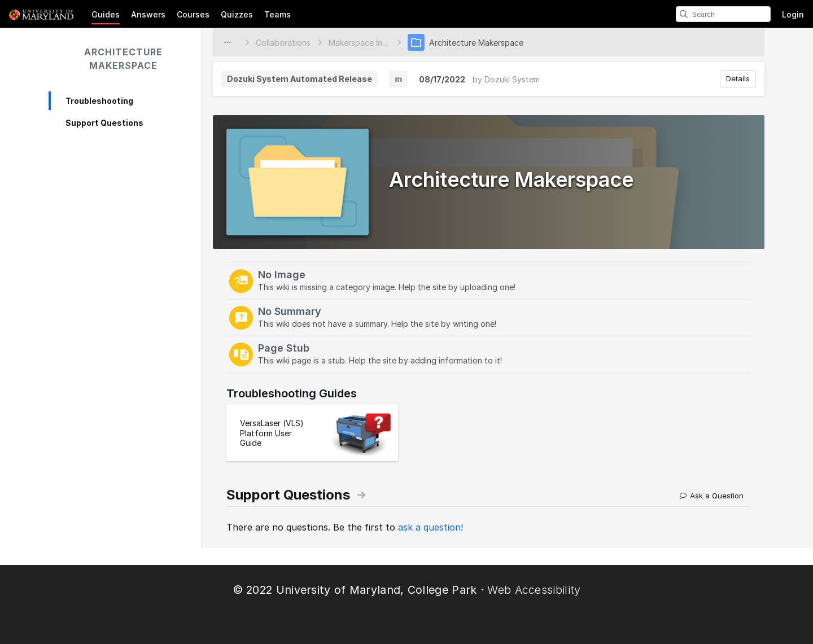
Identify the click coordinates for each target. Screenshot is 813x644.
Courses (193, 14)
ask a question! (430, 527)
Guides (106, 14)
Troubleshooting (99, 101)
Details (738, 78)
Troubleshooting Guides (292, 393)
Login (793, 14)
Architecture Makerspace (123, 59)
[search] (684, 14)
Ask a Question (712, 496)
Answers (148, 14)
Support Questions (104, 123)
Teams (277, 14)
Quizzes (237, 14)
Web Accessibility (534, 590)
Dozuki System (512, 79)
